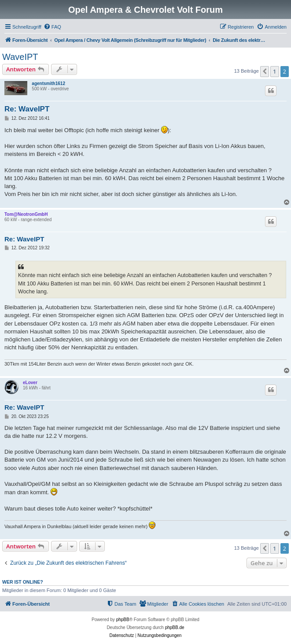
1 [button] (274, 71)
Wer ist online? (23, 582)
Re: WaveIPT (27, 109)
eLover (30, 383)
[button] (265, 71)
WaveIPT (20, 57)
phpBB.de (175, 627)
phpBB (123, 620)
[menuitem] (52, 27)
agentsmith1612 (48, 83)
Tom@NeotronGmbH (26, 214)
